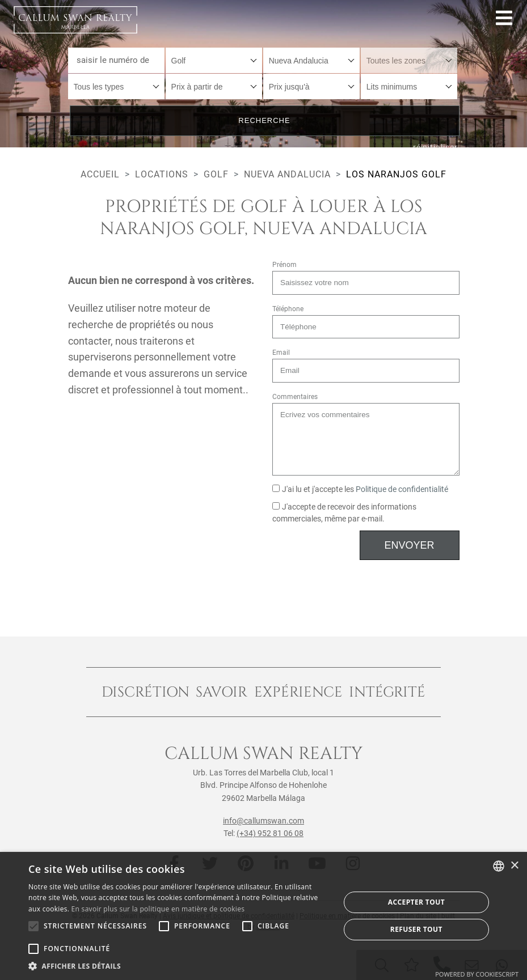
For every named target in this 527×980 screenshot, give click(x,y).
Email (281, 353)
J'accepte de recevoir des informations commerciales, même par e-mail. (345, 513)
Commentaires (295, 397)
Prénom (284, 265)
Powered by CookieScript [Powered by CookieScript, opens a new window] (477, 974)
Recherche (264, 120)
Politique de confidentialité (402, 489)
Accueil (100, 174)
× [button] (514, 866)
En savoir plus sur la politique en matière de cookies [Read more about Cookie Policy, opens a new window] (158, 909)
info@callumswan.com (263, 821)
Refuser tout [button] (416, 929)
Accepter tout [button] (416, 902)
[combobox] (214, 60)
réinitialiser (435, 147)
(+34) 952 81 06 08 (270, 833)
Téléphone (288, 309)
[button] (179, 966)
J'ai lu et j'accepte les (361, 489)
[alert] (263, 916)
